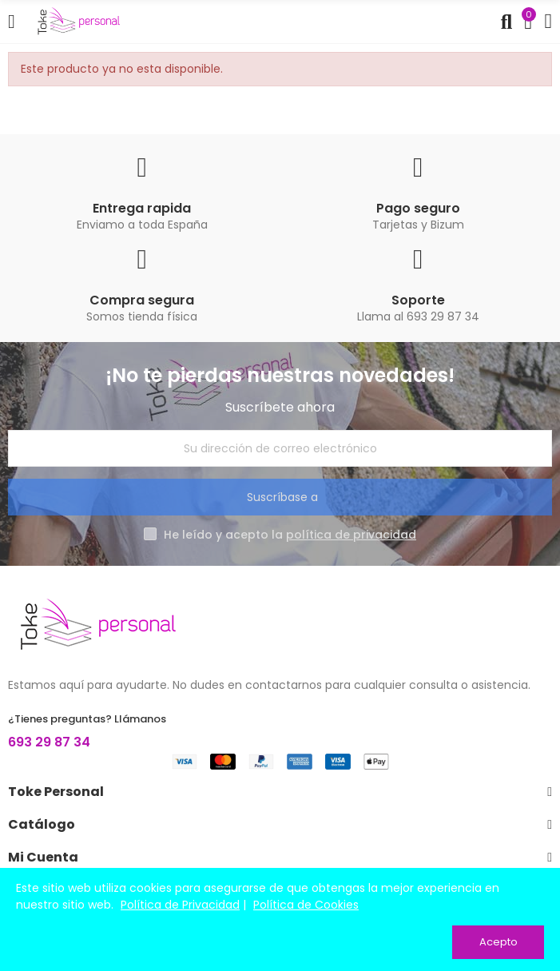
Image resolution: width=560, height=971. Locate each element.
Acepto (498, 942)
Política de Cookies (306, 905)
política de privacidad (351, 535)
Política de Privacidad (180, 905)
